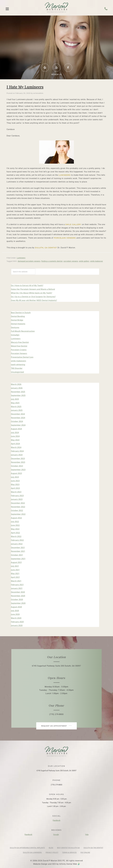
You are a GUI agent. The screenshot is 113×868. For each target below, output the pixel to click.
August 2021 (16, 562)
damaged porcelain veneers (29, 261)
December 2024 (18, 414)
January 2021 (17, 588)
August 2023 (16, 473)
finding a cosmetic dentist (52, 261)
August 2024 (16, 429)
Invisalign (15, 335)
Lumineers (65, 175)
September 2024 (18, 425)
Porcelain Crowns (19, 350)
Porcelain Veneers (19, 353)
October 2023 (17, 466)
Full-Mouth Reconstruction (23, 331)
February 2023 (17, 496)
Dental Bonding (18, 316)
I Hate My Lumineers (25, 87)
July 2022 (15, 522)
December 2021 (18, 548)
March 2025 (16, 407)
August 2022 (16, 518)
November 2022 (18, 507)
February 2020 (17, 622)
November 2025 (18, 392)
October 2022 (17, 510)
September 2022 (18, 514)
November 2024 (18, 418)
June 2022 (15, 525)
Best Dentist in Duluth (21, 313)
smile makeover (97, 261)
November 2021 (18, 551)
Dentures (15, 327)
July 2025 (15, 399)
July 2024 (15, 432)
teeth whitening (18, 365)
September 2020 (18, 603)
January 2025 (17, 410)
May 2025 (15, 403)
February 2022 (17, 540)
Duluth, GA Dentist (46, 248)
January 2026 (17, 388)
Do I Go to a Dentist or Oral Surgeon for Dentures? (33, 297)
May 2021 (15, 573)
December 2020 (18, 592)
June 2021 (15, 570)
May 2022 (15, 529)
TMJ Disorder (17, 368)
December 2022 (18, 503)
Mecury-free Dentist (20, 342)
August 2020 (16, 607)
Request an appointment (56, 726)
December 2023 (18, 458)
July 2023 (15, 477)
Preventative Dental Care (22, 357)
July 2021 (15, 566)
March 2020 (16, 618)
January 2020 (17, 625)
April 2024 (15, 444)
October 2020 (17, 599)
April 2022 (15, 533)
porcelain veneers (65, 238)
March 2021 (16, 581)
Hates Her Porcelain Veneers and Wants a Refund (33, 289)
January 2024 (17, 455)
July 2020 (15, 611)
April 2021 (15, 577)
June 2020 (15, 614)
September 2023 (18, 470)
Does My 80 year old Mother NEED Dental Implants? (34, 300)
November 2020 (18, 596)
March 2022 (16, 536)
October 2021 (17, 555)
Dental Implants (18, 324)
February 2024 (17, 451)
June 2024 (15, 436)
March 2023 (16, 492)
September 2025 (18, 395)
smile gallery (73, 224)
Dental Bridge (17, 320)
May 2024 (15, 440)
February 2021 (17, 585)
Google (56, 835)
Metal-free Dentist (19, 346)
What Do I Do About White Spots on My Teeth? (32, 293)
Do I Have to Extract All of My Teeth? (27, 285)
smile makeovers (19, 361)
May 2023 (15, 484)
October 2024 (17, 421)
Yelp (87, 835)
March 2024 (16, 447)
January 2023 (17, 499)
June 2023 (15, 481)
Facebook (56, 820)
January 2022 (17, 544)
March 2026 (16, 384)
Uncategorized (17, 372)
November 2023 (18, 462)
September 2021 (18, 559)
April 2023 (15, 488)
